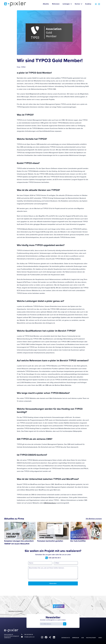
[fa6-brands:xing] (50, 637)
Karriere (78, 4)
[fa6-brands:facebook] (46, 637)
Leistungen (67, 4)
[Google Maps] (53, 607)
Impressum (76, 638)
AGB (83, 638)
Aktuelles (46, 4)
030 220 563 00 (29, 634)
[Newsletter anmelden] (65, 624)
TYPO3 (23, 67)
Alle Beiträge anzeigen (94, 519)
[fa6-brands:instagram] (42, 637)
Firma (19, 67)
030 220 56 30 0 (53, 558)
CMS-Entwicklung (50, 503)
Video (100, 638)
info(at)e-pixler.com (29, 637)
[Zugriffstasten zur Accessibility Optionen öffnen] (99, 4)
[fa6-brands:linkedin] (54, 637)
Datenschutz (66, 638)
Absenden (53, 583)
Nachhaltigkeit (91, 638)
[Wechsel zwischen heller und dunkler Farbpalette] (96, 4)
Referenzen (56, 4)
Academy (88, 4)
